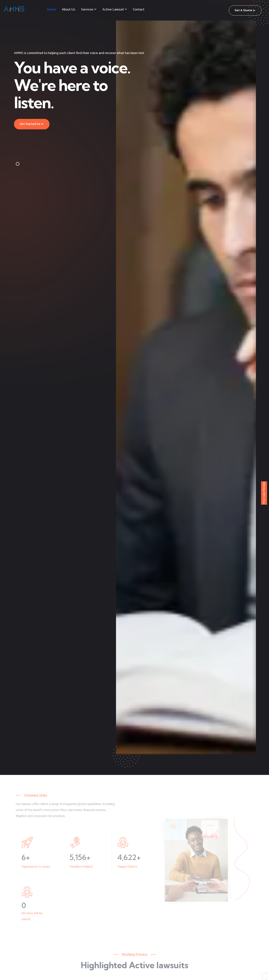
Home (51, 10)
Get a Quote (245, 10)
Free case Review (264, 493)
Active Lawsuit (113, 10)
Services (87, 10)
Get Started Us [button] (31, 124)
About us (68, 10)
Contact (139, 10)
